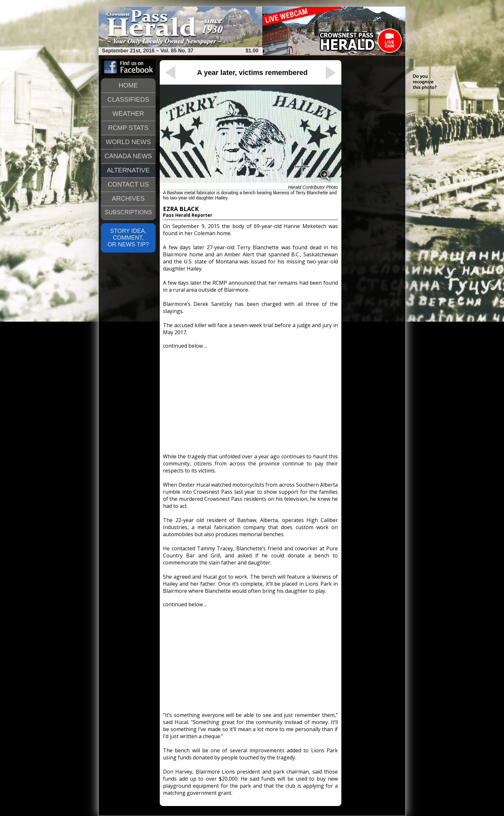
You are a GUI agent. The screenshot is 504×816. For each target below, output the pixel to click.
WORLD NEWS (128, 142)
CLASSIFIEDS (128, 99)
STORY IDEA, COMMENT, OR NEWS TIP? (128, 238)
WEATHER (128, 114)
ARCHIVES (128, 198)
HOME (128, 85)
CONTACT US (128, 184)
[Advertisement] (250, 398)
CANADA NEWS (128, 156)
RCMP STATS (128, 128)
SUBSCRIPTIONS (128, 212)
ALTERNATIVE (128, 170)
